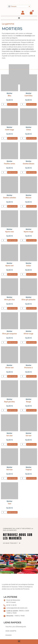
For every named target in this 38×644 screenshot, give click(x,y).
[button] (19, 641)
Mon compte (11, 631)
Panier (8, 635)
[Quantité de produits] (4, 104)
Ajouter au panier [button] (12, 104)
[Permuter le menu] (19, 18)
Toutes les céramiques (16, 627)
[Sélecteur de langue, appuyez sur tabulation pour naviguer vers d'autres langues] (19, 6)
